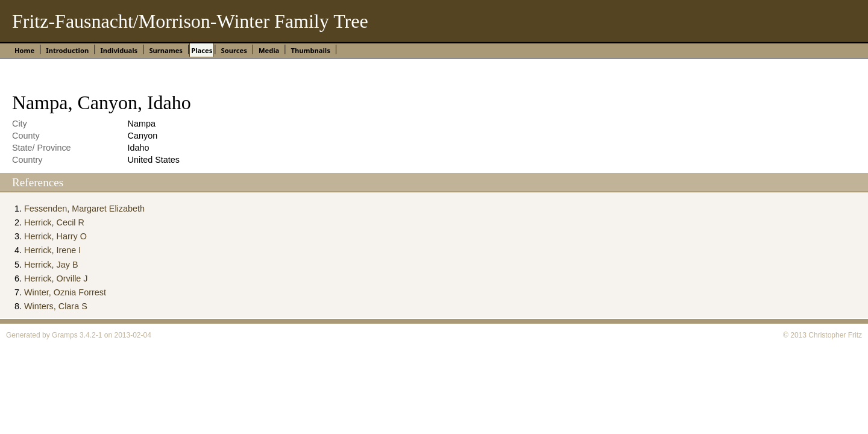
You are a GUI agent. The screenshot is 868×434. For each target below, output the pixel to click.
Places (202, 50)
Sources (234, 50)
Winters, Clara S (56, 306)
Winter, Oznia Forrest (65, 292)
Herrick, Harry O (55, 236)
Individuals (119, 50)
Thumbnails (311, 50)
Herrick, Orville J (56, 278)
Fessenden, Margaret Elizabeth (84, 209)
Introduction (67, 50)
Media (269, 50)
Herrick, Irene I (52, 250)
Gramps (65, 335)
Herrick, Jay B (51, 265)
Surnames (166, 50)
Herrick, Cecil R (54, 222)
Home (24, 50)
